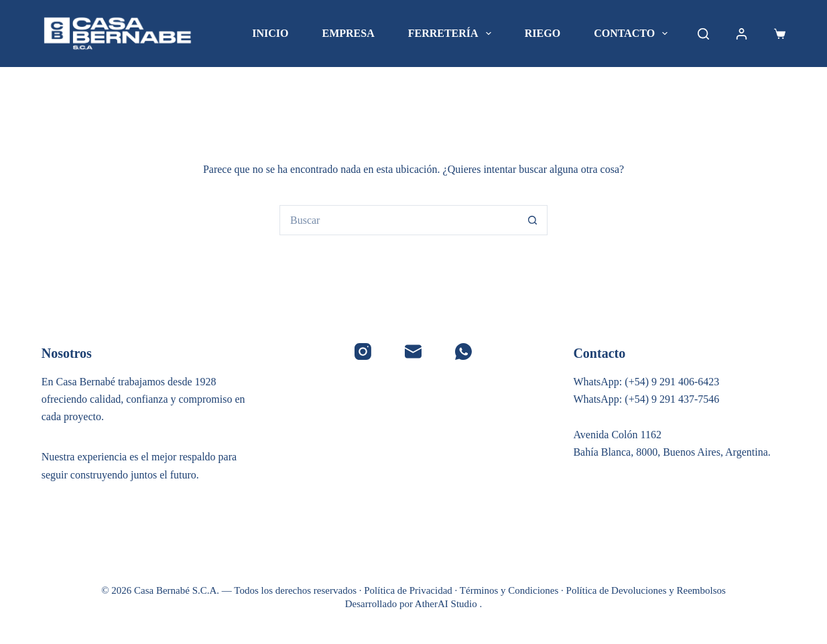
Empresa (348, 33)
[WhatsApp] (463, 351)
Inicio (270, 33)
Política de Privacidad (408, 590)
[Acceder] (742, 34)
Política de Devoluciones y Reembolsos (646, 590)
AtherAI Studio (447, 604)
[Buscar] (703, 34)
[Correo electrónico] (413, 351)
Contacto (633, 34)
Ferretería (452, 34)
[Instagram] (363, 351)
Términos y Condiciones (509, 590)
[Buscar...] (398, 220)
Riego (543, 33)
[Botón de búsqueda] (532, 220)
